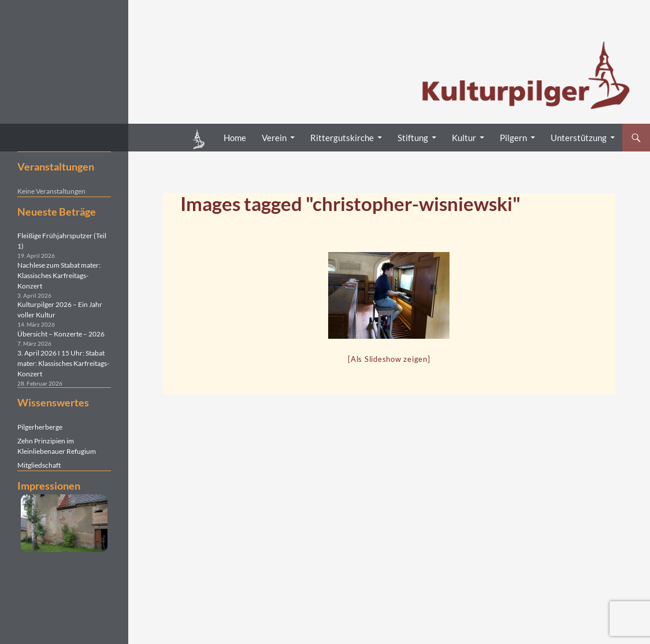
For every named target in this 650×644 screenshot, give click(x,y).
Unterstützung (579, 138)
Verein (274, 138)
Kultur (464, 138)
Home (235, 138)
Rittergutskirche (342, 138)
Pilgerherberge (40, 427)
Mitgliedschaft (39, 465)
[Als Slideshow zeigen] (389, 359)
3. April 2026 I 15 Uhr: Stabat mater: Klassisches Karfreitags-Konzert (63, 363)
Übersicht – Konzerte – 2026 (61, 334)
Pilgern (513, 138)
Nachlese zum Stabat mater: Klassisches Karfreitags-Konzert (59, 275)
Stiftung (413, 138)
